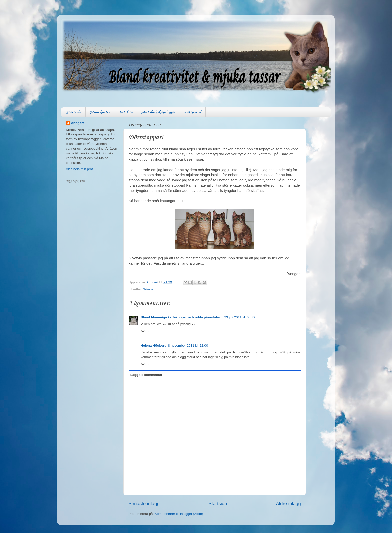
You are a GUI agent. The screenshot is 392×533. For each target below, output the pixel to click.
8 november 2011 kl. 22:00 (188, 346)
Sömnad (149, 289)
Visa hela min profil (80, 169)
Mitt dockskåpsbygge (158, 112)
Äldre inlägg (288, 504)
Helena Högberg (154, 346)
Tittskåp (126, 112)
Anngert (77, 123)
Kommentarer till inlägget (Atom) (179, 514)
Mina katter (100, 112)
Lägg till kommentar (146, 375)
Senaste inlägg (144, 504)
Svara (145, 331)
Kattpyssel (192, 112)
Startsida (74, 112)
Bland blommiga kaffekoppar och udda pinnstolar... (182, 317)
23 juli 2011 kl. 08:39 (240, 317)
